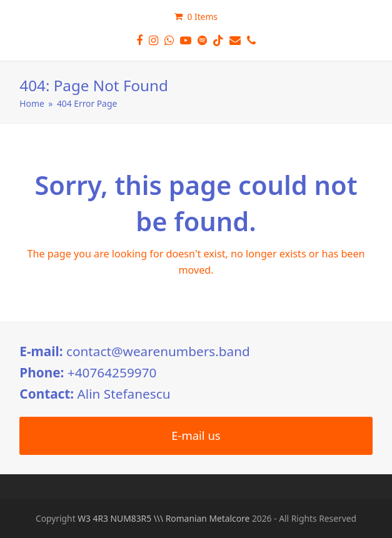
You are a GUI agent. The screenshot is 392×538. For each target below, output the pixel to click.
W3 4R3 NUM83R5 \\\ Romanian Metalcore (163, 518)
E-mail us (196, 435)
